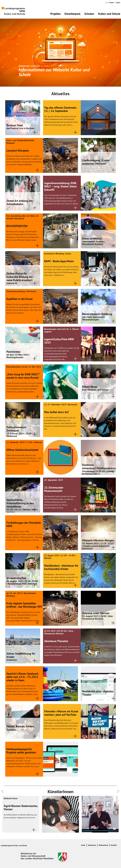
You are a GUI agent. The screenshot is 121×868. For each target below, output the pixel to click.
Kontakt (114, 845)
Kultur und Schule (109, 14)
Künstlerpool (72, 14)
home (111, 3)
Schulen (89, 14)
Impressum (92, 845)
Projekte (55, 14)
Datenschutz (103, 845)
